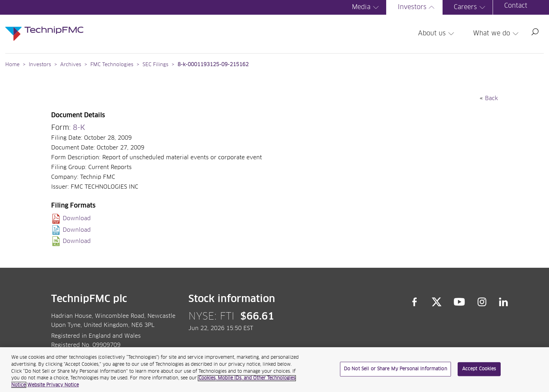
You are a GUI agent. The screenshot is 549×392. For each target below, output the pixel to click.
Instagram (482, 302)
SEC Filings (155, 65)
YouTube (460, 302)
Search (535, 32)
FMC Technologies (112, 65)
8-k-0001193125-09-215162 (213, 65)
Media (366, 7)
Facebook (415, 302)
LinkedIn (504, 302)
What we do (497, 34)
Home (12, 65)
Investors (417, 7)
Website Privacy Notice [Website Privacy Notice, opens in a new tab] (53, 389)
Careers (471, 7)
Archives (71, 65)
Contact (516, 6)
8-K (79, 128)
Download (77, 218)
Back (491, 98)
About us (437, 34)
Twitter (437, 302)
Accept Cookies (479, 373)
